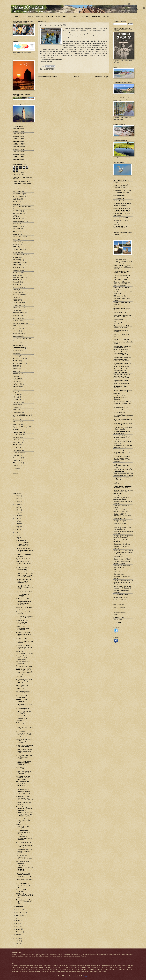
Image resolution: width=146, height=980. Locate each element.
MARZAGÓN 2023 (19, 134)
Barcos (15, 239)
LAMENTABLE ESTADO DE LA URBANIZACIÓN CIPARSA (24, 594)
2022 (17, 504)
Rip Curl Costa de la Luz (24, 559)
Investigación (17, 336)
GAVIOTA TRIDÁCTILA (122, 211)
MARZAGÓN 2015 (19, 154)
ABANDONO (17, 191)
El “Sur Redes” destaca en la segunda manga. (24, 746)
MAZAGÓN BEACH (29, 7)
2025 (17, 496)
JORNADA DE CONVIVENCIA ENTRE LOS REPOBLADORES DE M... (24, 734)
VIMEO (116, 614)
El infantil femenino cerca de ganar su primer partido (25, 851)
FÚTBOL (16, 310)
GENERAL (16, 316)
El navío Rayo (118, 319)
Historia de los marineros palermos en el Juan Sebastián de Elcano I (122, 348)
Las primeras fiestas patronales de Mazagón (121, 465)
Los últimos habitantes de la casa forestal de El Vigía (123, 511)
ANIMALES (17, 211)
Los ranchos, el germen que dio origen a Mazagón (122, 487)
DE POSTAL (17, 268)
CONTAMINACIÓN (19, 255)
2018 (16, 516)
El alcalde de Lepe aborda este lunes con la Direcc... (24, 757)
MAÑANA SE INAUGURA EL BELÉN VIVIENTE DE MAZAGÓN (24, 868)
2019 (16, 513)
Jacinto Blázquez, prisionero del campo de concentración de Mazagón (123, 392)
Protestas (16, 405)
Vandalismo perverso (23, 709)
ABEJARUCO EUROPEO (122, 180)
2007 (17, 944)
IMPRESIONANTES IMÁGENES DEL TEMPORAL (23, 628)
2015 (16, 524)
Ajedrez (15, 204)
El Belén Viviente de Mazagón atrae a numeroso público (23, 569)
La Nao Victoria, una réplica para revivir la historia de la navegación (123, 442)
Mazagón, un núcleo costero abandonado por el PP (23, 563)
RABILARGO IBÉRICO (121, 218)
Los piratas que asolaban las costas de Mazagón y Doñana (123, 474)
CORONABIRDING (120, 196)
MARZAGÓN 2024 (19, 131)
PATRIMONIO (17, 384)
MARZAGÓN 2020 (19, 141)
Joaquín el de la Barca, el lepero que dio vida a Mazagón (122, 397)
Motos (15, 353)
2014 (16, 527)
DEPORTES (96, 17)
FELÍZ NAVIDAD (22, 638)
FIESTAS (16, 300)
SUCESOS (106, 17)
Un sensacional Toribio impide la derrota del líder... (24, 751)
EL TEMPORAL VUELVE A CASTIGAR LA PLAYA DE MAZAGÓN (25, 798)
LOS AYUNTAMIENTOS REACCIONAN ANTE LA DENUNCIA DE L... (24, 575)
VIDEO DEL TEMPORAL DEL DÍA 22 (24, 608)
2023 (16, 502)
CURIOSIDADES (18, 262)
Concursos (16, 252)
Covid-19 (16, 257)
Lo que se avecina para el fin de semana (24, 880)
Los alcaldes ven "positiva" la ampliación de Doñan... (24, 857)
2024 (17, 499)
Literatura (16, 343)
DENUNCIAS (17, 270)
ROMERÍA (16, 422)
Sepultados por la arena (121, 597)
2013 (16, 530)
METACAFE (118, 620)
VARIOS (15, 466)
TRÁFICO (16, 455)
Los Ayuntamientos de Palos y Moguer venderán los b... (23, 581)
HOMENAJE (17, 321)
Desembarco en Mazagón (122, 275)
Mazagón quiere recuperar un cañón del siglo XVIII (123, 537)
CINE (14, 247)
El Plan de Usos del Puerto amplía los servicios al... (25, 902)
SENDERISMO (18, 435)
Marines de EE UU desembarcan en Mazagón (122, 515)
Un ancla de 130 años (23, 716)
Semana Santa (18, 432)
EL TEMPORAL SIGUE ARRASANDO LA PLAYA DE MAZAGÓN (25, 671)
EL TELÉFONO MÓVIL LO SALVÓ (24, 712)
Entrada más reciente (47, 77)
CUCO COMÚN (119, 198)
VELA (15, 468)
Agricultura (17, 199)
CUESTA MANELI (19, 175)
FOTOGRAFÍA (18, 308)
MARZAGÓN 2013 (19, 160)
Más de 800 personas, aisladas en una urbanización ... (23, 687)
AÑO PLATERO (18, 213)
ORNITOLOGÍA (18, 374)
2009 (17, 938)
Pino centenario (119, 574)
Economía (16, 282)
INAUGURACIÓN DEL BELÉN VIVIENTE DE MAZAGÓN (24, 763)
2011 (16, 535)
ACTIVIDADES (18, 194)
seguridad (16, 429)
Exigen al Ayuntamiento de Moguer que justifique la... (24, 741)
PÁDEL (15, 376)
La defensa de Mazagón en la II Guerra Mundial (123, 428)
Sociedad (16, 437)
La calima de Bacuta (120, 410)
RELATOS (16, 419)
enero (18, 935)
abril (18, 926)
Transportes (17, 458)
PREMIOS (16, 400)
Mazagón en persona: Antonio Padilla (121, 524)
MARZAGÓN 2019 (19, 144)
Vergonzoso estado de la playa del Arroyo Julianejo (24, 681)
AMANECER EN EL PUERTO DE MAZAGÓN (23, 784)
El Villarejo (117, 337)
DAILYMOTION (119, 617)
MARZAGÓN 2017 (19, 149)
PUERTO (16, 410)
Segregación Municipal (21, 427)
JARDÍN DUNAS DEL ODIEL (22, 184)
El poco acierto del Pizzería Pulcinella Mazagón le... (23, 832)
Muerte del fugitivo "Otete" (122, 559)
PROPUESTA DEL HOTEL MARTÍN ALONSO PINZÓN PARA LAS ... (25, 875)
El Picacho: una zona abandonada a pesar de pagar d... (24, 587)
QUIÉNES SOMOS (27, 17)
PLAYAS (16, 394)
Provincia (16, 407)
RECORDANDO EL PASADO (22, 415)
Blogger (85, 976)
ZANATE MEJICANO (121, 227)
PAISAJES (16, 379)
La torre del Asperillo (121, 450)
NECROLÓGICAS (19, 363)
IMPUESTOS (17, 328)
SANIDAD (16, 424)
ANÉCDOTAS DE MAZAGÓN (23, 207)
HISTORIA (76, 17)
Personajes (16, 387)
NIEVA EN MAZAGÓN (24, 843)
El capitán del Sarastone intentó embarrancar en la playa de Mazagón (122, 284)
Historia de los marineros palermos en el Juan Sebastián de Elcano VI (122, 376)
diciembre (20, 540)
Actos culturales (18, 196)
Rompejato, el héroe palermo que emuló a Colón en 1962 (123, 587)
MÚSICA (16, 356)
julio (18, 918)
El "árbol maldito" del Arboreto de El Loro (121, 279)
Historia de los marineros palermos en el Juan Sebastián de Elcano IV (122, 365)
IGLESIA (16, 326)
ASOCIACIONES (18, 221)
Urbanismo (17, 463)
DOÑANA (66, 17)
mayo (18, 924)
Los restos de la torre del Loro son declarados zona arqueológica (123, 492)
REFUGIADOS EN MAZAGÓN (22, 701)
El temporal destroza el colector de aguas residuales (24, 603)
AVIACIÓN (16, 229)
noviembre (20, 907)
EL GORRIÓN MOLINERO (122, 203)
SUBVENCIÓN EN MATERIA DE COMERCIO (22, 622)
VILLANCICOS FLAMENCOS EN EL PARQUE (24, 826)
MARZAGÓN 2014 (19, 157)
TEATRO (16, 445)
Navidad (16, 361)
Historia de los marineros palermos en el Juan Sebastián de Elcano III (122, 359)
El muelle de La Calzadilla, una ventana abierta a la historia (122, 308)
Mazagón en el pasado (121, 521)
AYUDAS (16, 234)
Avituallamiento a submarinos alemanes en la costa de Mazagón (123, 261)
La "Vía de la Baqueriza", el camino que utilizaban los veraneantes (122, 403)
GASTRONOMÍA (19, 313)
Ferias (15, 298)
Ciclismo (16, 244)
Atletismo (16, 224)
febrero (19, 932)
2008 (17, 941)
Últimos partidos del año (24, 666)
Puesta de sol (17, 412)
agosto (19, 915)
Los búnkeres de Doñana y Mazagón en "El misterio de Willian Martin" (123, 470)
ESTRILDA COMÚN (120, 206)
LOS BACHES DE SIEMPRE (22, 719)
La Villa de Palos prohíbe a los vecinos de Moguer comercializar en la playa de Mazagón (123, 459)
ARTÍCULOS (17, 219)
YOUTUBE (117, 622)
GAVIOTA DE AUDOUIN (122, 208)
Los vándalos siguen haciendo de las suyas (24, 692)
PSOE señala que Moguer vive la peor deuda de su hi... (25, 896)
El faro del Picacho (120, 296)
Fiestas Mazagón (18, 303)
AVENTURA (17, 226)
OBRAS (15, 369)
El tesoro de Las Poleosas (122, 334)
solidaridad (17, 440)
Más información (46, 62)
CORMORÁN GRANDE (121, 193)
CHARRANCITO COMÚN (122, 190)
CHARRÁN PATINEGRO (122, 188)
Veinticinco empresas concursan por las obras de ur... (23, 778)
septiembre (20, 912)
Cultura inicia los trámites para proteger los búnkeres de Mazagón (123, 267)
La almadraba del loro (121, 407)
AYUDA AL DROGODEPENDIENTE (24, 652)
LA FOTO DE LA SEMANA (22, 339)
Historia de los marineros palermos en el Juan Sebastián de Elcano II (122, 353)
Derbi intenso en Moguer (24, 599)
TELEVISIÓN (17, 450)
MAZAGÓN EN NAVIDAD (21, 890)
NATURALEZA (18, 358)
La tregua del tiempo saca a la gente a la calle (24, 617)
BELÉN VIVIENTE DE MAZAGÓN (23, 663)
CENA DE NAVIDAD (23, 794)
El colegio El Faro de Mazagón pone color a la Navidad (24, 647)
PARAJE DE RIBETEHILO (21, 181)
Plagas (15, 392)
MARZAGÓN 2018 (19, 147)
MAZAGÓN (39, 17)
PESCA (15, 389)
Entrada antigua (102, 77)
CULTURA (86, 17)
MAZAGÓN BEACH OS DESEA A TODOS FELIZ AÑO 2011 (24, 544)
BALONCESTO (18, 237)
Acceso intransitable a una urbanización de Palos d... (24, 634)
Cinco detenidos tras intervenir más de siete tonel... (24, 727)
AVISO (15, 231)
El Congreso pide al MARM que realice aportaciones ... (23, 885)
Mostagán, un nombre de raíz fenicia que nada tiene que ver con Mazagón (123, 552)
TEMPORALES (18, 453)
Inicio (16, 17)
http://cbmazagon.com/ (54, 60)
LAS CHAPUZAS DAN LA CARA (24, 803)
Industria (16, 331)
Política (15, 397)
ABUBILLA (117, 183)
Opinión (16, 371)
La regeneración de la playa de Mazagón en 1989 (123, 446)
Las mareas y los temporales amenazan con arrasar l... (24, 838)
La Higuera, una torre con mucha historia (122, 432)
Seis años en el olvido (121, 595)
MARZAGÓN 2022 (19, 136)
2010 (16, 538)
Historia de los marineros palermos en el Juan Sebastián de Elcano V (122, 371)
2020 (17, 510)
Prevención (16, 402)
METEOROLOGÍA (19, 348)
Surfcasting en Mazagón (24, 723)
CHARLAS (16, 242)
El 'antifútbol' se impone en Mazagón (24, 846)
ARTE (15, 216)
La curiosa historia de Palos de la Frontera (123, 420)
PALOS (58, 17)
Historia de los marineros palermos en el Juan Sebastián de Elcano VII (122, 382)
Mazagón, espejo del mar (122, 544)
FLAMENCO (17, 305)
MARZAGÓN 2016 (19, 152)
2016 (16, 521)
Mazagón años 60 (119, 518)
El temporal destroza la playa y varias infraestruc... (24, 657)
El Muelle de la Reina (120, 313)
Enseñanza (16, 292)
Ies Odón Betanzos (19, 323)
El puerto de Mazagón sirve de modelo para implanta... (24, 820)
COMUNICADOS (18, 250)
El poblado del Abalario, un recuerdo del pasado (123, 327)
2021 (16, 507)
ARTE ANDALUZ (119, 607)
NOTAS (15, 366)
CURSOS (16, 265)
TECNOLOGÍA (18, 447)
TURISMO (16, 460)
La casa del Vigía (119, 413)
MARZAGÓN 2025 (19, 129)
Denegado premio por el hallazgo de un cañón (121, 272)
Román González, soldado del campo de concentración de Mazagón (123, 582)
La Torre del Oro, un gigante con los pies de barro (123, 453)
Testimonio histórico (120, 600)
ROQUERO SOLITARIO (121, 220)
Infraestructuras (18, 334)
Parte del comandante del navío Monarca (122, 566)
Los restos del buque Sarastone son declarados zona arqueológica (122, 497)
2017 (16, 518)
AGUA (15, 202)
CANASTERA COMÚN (121, 185)
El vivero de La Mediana (122, 339)
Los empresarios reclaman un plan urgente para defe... (23, 790)
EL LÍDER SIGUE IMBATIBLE (22, 696)
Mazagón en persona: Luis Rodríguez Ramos (122, 528)
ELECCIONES (17, 287)
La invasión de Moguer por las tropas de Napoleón (122, 437)
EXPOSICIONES (18, 295)
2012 (16, 532)
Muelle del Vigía (119, 557)
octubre (19, 909)
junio (18, 921)
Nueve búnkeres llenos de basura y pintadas (122, 562)
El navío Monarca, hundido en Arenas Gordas (122, 316)
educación (16, 285)
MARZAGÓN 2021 (19, 139)
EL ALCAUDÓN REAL (121, 201)
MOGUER (50, 17)
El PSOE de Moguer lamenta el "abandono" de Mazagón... (24, 809)
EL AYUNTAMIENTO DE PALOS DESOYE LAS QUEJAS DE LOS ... (24, 814)
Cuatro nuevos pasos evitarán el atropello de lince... (24, 550)
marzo (18, 929)
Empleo (15, 290)
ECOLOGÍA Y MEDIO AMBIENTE (20, 279)
